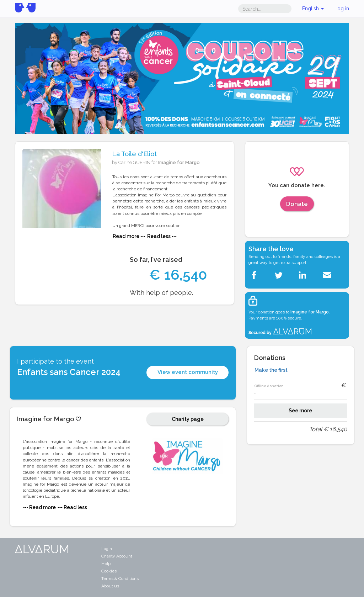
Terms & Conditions (120, 578)
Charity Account (117, 556)
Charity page (188, 419)
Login (107, 549)
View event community (188, 372)
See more (300, 411)
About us (110, 586)
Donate (297, 204)
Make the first (271, 370)
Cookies (109, 571)
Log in (342, 9)
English (313, 9)
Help (106, 564)
